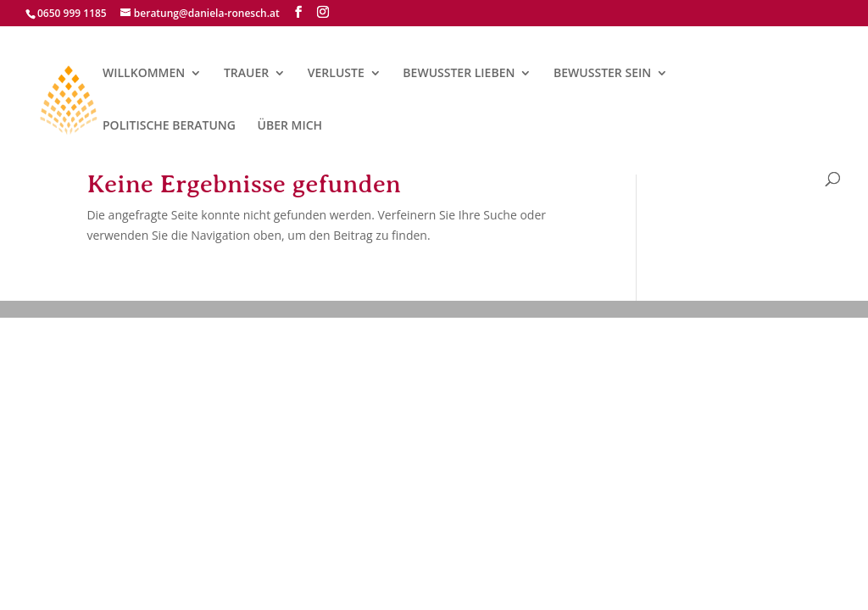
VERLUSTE (336, 74)
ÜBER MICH (290, 126)
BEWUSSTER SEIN (602, 74)
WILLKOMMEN (144, 74)
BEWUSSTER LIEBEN (459, 74)
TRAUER (246, 74)
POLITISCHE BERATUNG (169, 126)
